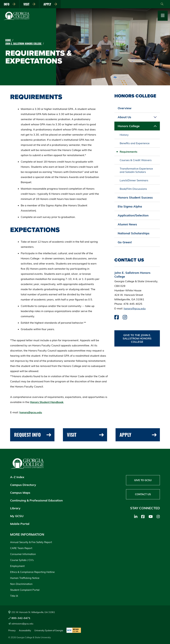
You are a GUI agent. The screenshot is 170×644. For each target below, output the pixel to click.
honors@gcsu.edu (31, 412)
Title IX (14, 596)
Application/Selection (133, 215)
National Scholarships (134, 233)
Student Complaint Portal (25, 590)
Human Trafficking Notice (25, 578)
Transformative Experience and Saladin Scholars (136, 170)
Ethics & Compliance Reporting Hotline (32, 572)
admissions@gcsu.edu (21, 624)
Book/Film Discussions (133, 189)
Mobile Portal (20, 524)
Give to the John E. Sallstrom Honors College (137, 338)
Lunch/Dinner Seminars (134, 180)
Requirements (128, 152)
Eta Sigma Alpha (130, 206)
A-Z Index (17, 477)
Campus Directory (23, 485)
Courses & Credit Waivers (136, 160)
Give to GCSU (143, 480)
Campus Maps (20, 493)
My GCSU (17, 516)
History (124, 135)
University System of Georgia (49, 630)
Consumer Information (23, 554)
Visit (29, 4)
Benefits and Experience (135, 143)
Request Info (33, 435)
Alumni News (127, 224)
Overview (125, 108)
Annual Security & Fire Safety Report (31, 542)
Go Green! (125, 242)
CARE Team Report (21, 548)
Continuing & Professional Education (36, 500)
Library (15, 508)
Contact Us (143, 494)
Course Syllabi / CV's (22, 560)
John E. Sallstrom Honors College (24, 44)
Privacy (12, 630)
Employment (17, 566)
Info (10, 4)
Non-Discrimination (21, 584)
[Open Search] (162, 4)
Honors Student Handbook (47, 402)
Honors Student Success (135, 197)
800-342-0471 (19, 618)
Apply (50, 4)
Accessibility (25, 630)
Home (8, 40)
